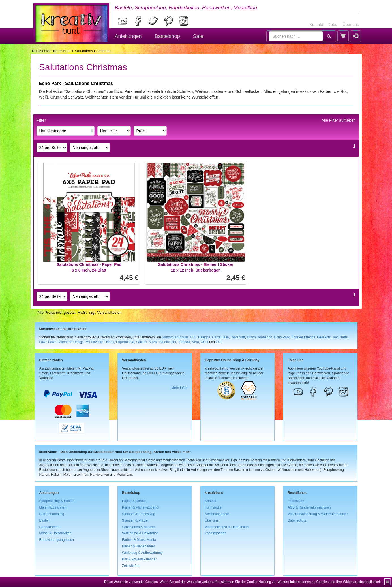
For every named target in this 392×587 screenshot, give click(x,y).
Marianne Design (71, 342)
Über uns (351, 25)
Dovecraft (238, 337)
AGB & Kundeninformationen (309, 507)
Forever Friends (303, 337)
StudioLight (168, 342)
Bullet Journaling (52, 514)
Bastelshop (167, 36)
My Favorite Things (100, 342)
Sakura (142, 342)
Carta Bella (221, 337)
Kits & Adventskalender (139, 559)
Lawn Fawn (48, 342)
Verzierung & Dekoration (140, 533)
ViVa (196, 342)
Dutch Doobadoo (259, 337)
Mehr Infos (179, 388)
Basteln (45, 520)
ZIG (219, 342)
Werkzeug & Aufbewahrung (142, 553)
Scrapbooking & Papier (57, 501)
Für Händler (214, 507)
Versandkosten (109, 312)
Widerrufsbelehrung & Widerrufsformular (318, 514)
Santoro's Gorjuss (175, 337)
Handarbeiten (49, 527)
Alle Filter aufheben (339, 120)
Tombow (184, 342)
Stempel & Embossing (139, 514)
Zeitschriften (131, 566)
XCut (204, 342)
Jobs (333, 25)
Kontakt (316, 25)
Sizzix (153, 342)
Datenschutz (297, 520)
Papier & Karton (134, 501)
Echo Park (282, 337)
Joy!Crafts (340, 337)
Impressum (296, 501)
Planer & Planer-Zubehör (141, 507)
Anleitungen (128, 36)
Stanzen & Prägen (136, 520)
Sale (198, 36)
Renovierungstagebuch (57, 540)
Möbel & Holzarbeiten (55, 533)
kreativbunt (61, 51)
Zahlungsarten (216, 533)
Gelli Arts (324, 337)
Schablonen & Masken (139, 527)
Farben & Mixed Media (139, 540)
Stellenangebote (217, 514)
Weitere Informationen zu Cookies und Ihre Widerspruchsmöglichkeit (329, 582)
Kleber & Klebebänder (138, 546)
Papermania (125, 342)
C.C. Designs (200, 337)
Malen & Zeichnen (53, 507)
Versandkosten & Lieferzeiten (227, 527)
